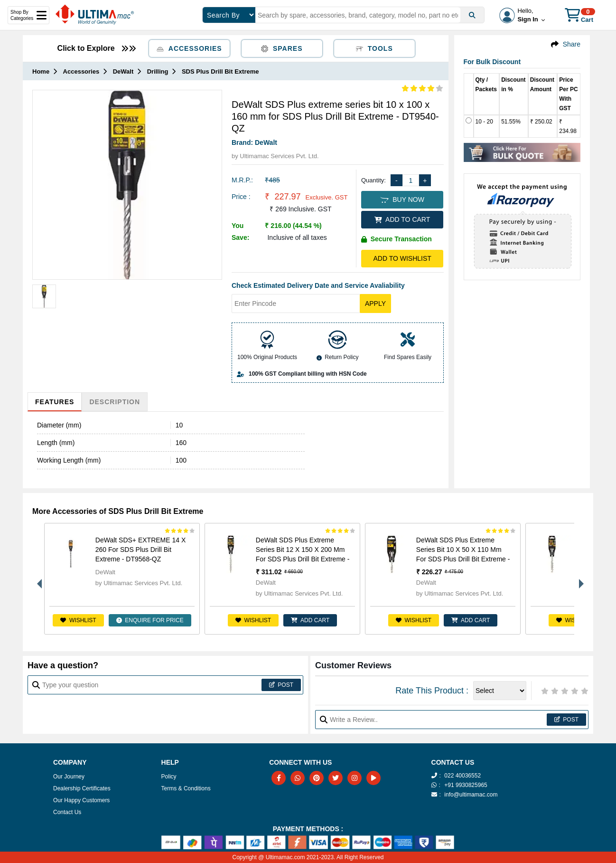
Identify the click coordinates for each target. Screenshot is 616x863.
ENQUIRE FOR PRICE (150, 620)
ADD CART (310, 620)
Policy (169, 777)
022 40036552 (462, 776)
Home (41, 71)
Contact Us (67, 812)
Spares (282, 48)
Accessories (189, 48)
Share (572, 44)
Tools (374, 48)
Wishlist (78, 620)
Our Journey (69, 777)
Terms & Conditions (186, 788)
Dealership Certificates (82, 788)
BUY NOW (402, 199)
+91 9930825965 (466, 785)
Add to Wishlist (402, 258)
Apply (375, 303)
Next (579, 579)
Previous (37, 579)
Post (281, 685)
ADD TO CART (402, 219)
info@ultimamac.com (471, 795)
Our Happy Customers (81, 800)
